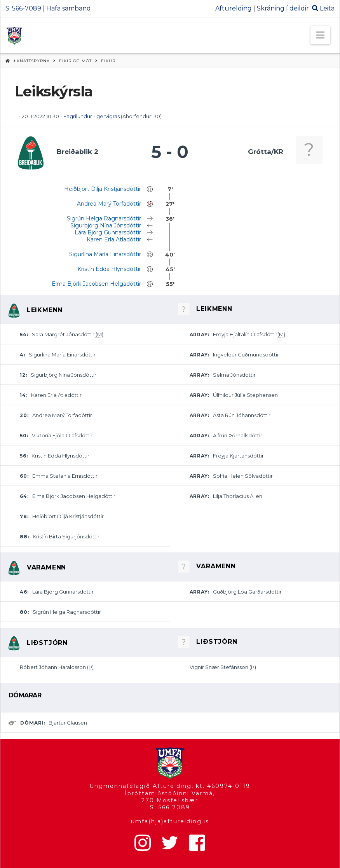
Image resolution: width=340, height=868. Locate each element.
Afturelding (234, 8)
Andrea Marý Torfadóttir (109, 204)
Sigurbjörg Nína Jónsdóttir (106, 225)
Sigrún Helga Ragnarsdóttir (104, 218)
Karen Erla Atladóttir (114, 239)
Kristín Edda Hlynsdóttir (109, 269)
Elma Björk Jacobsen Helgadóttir (96, 284)
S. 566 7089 (170, 807)
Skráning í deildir (283, 8)
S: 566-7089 (23, 8)
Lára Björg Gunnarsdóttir (108, 232)
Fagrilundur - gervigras (92, 116)
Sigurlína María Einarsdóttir (105, 254)
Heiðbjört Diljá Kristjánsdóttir (103, 189)
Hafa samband (69, 8)
